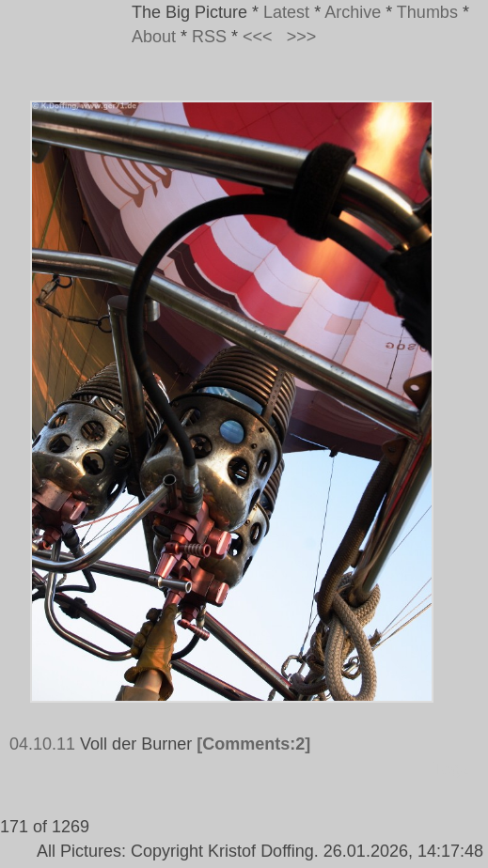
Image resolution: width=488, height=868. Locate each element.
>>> (302, 37)
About (154, 37)
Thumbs (427, 12)
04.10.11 (42, 744)
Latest (286, 12)
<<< (258, 37)
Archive (353, 12)
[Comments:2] (253, 744)
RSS (209, 37)
